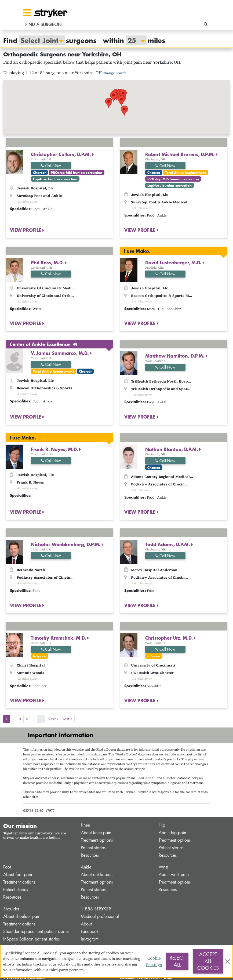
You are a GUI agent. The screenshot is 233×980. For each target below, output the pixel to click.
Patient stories (93, 848)
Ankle (86, 867)
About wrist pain (174, 875)
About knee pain (96, 833)
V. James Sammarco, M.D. (60, 353)
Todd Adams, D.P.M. (168, 544)
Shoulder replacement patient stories (36, 932)
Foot (7, 867)
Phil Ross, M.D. (48, 262)
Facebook (90, 932)
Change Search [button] (115, 73)
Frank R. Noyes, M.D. (55, 449)
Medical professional (100, 916)
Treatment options (97, 840)
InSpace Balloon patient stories (31, 939)
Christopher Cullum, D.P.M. (61, 154)
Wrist (163, 867)
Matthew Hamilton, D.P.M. (175, 356)
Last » (67, 719)
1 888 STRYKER (96, 909)
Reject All (177, 961)
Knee (85, 825)
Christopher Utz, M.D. (170, 638)
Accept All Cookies (208, 961)
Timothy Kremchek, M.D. (59, 638)
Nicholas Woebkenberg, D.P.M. (66, 544)
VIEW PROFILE (26, 230)
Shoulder (11, 909)
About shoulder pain (22, 916)
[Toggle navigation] (27, 13)
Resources (90, 855)
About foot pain (18, 875)
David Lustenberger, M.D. (174, 262)
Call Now (51, 166)
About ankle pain (97, 875)
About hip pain (172, 833)
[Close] (228, 961)
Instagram (90, 939)
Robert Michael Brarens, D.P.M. (181, 154)
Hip (162, 825)
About (86, 924)
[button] (101, 105)
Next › (53, 719)
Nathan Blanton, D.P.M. (172, 449)
